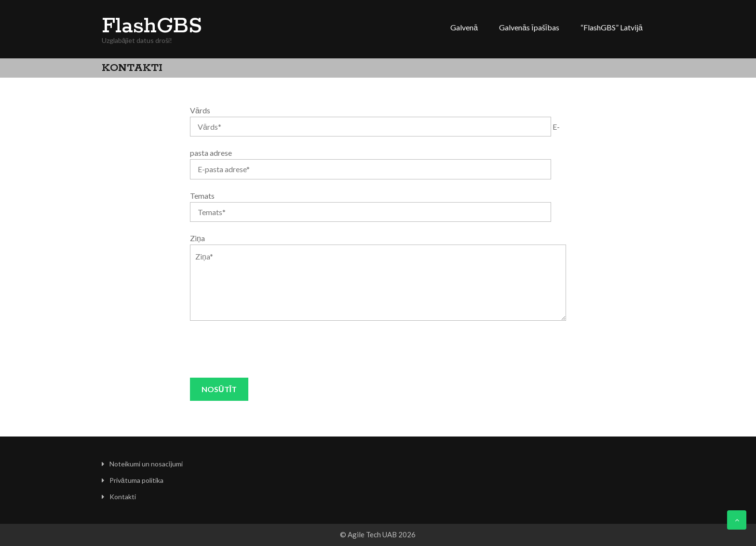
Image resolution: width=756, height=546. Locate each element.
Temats (202, 196)
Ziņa (197, 238)
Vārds (200, 110)
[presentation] (263, 349)
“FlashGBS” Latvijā (612, 27)
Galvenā (464, 27)
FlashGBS (152, 27)
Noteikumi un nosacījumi (146, 464)
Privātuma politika (136, 480)
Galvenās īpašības (529, 27)
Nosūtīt (219, 389)
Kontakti (123, 497)
